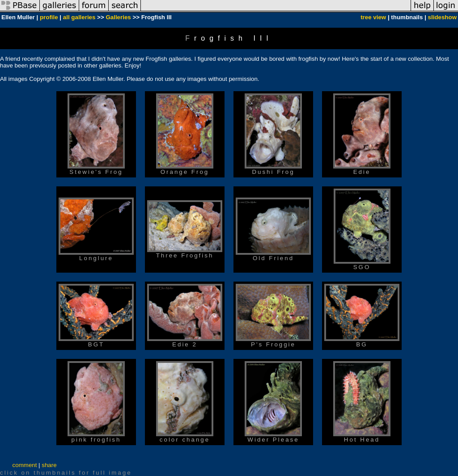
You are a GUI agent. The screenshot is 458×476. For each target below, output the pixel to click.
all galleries (79, 17)
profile (49, 17)
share (49, 465)
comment (25, 465)
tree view (373, 17)
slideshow (442, 17)
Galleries (118, 17)
